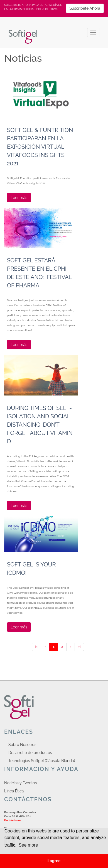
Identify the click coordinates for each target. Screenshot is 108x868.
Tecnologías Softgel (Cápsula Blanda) (42, 761)
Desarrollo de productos (30, 753)
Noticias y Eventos (20, 783)
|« (36, 647)
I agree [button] (54, 861)
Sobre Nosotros (22, 745)
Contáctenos (13, 820)
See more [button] (28, 845)
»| (79, 647)
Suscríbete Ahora (85, 8)
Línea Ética (14, 791)
